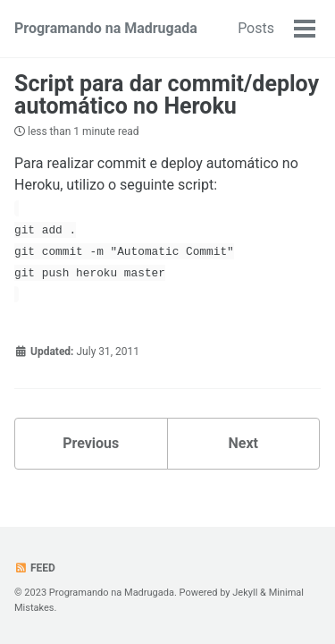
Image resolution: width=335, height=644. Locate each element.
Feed (35, 568)
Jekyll (245, 593)
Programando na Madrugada (106, 28)
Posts (256, 28)
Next (243, 443)
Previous (91, 443)
